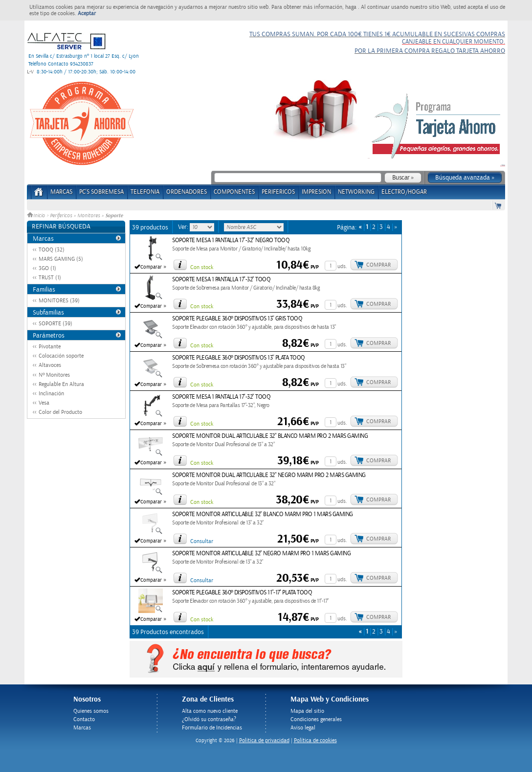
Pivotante (50, 347)
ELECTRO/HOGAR (404, 192)
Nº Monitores (54, 375)
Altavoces (50, 365)
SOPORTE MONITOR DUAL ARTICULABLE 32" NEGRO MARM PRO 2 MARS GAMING (269, 475)
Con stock (202, 267)
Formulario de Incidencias (212, 728)
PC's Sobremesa (101, 192)
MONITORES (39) (59, 301)
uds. (342, 266)
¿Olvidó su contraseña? (209, 719)
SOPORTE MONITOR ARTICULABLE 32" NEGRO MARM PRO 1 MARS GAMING (261, 554)
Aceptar (87, 13)
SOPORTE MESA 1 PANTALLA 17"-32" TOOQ (221, 280)
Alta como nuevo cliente (210, 711)
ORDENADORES (187, 192)
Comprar (378, 265)
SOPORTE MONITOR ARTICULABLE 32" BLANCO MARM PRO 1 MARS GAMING (263, 514)
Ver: (184, 227)
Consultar (202, 541)
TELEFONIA (145, 192)
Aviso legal (303, 728)
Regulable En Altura (61, 384)
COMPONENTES (234, 192)
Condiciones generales (316, 719)
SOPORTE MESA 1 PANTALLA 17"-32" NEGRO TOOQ (231, 240)
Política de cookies (315, 740)
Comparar (151, 267)
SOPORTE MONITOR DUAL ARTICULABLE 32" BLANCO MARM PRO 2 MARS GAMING (270, 436)
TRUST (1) (50, 278)
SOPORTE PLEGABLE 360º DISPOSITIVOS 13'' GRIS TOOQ (237, 319)
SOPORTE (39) (55, 324)
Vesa (44, 403)
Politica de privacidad (264, 740)
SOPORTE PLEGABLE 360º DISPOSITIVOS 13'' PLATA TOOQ (239, 358)
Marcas (61, 192)
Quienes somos (91, 711)
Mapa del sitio (307, 711)
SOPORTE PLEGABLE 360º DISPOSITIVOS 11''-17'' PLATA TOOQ (242, 593)
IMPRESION (316, 192)
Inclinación (51, 394)
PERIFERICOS (278, 192)
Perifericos (61, 216)
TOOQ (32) (52, 250)
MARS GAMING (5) (61, 259)
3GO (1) (47, 268)
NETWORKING (356, 192)
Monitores (89, 216)
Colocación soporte (61, 356)
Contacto (84, 719)
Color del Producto (60, 412)
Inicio (37, 216)
